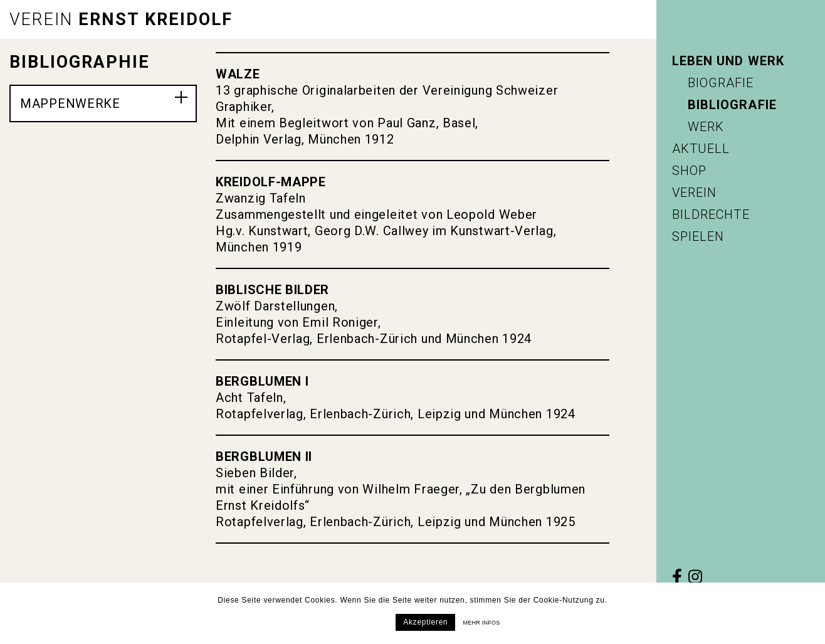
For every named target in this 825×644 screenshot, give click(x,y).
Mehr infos (481, 623)
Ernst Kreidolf (121, 19)
